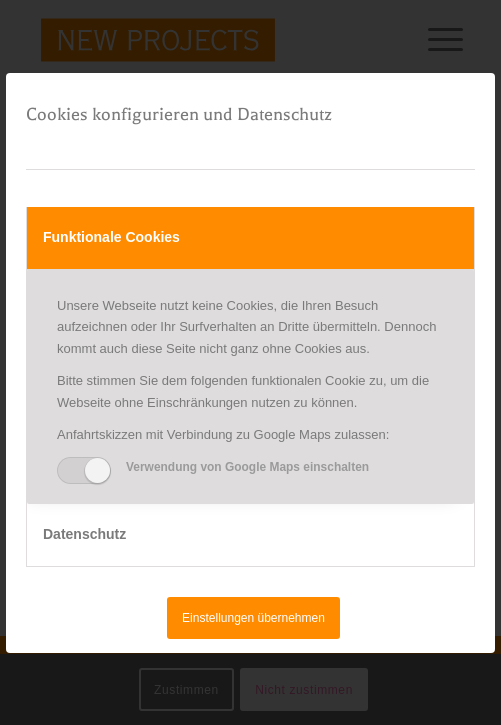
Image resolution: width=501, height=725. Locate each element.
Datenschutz (84, 534)
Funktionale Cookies (111, 237)
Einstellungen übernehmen (253, 618)
